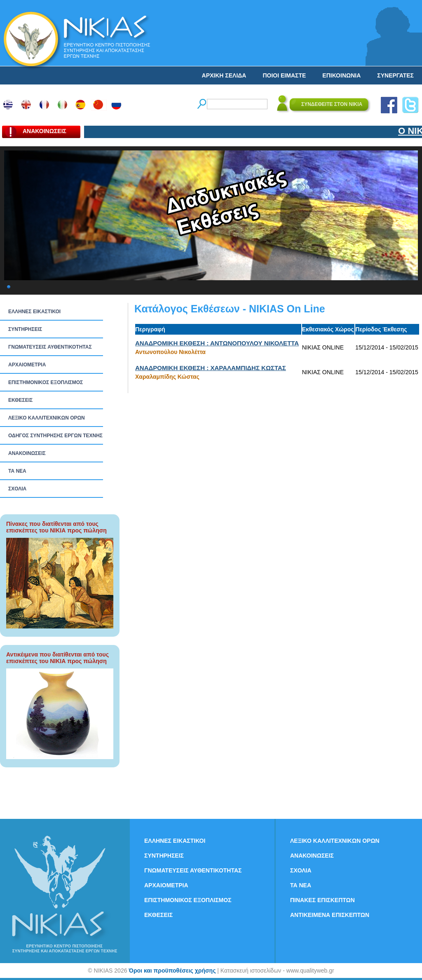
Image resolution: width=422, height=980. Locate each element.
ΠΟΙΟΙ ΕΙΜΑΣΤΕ (284, 75)
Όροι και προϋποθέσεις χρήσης (172, 971)
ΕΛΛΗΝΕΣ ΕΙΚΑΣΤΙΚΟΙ (34, 312)
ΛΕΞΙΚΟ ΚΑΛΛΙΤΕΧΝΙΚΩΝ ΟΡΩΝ (47, 418)
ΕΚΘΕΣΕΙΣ (20, 400)
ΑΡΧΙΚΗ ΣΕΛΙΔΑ (224, 75)
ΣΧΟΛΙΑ (17, 489)
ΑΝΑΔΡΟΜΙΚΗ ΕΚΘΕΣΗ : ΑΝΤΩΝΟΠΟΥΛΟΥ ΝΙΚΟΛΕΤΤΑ (217, 343)
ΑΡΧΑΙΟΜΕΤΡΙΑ (27, 365)
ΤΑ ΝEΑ (17, 471)
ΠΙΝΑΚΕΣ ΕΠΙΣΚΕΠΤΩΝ (322, 900)
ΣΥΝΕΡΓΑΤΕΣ (395, 75)
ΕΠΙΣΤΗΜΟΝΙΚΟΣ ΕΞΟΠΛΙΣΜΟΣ (46, 382)
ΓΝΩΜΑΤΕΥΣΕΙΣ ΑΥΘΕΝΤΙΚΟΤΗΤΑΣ (50, 347)
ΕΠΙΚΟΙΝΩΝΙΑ (341, 75)
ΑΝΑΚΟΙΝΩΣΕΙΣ (27, 453)
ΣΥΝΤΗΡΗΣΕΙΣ (25, 329)
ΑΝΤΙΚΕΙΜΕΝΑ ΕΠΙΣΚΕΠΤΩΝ (330, 915)
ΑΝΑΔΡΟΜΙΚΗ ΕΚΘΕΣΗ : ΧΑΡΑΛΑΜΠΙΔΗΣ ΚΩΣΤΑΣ (211, 368)
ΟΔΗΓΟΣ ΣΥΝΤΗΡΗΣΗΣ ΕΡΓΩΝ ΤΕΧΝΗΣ (55, 436)
